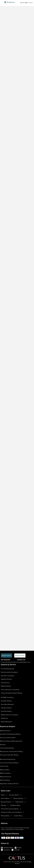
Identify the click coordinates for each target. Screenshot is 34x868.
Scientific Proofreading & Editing (10, 734)
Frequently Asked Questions (9, 662)
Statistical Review (6, 679)
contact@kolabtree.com (24, 662)
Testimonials (19, 802)
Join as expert (24, 3)
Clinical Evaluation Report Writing (12, 693)
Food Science (5, 683)
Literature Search (6, 708)
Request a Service (6, 655)
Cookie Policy (18, 816)
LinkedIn (16, 850)
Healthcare (4, 718)
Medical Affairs (5, 770)
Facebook (5, 850)
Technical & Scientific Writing (9, 755)
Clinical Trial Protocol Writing (9, 763)
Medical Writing (6, 686)
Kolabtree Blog (15, 805)
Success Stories (14, 795)
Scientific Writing (6, 701)
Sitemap (3, 805)
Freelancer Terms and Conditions (11, 812)
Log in (31, 3)
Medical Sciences (6, 777)
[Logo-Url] (10, 2)
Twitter (18, 848)
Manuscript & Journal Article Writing (11, 751)
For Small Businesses (8, 669)
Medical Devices (5, 731)
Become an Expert (20, 655)
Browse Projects (6, 802)
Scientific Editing (6, 711)
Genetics (3, 745)
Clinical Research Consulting (10, 690)
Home (3, 795)
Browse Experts (18, 798)
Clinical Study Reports (7, 748)
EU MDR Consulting (7, 697)
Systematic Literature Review (9, 784)
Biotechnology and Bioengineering (11, 741)
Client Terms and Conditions (10, 809)
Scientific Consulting (7, 676)
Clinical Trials (4, 766)
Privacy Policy (5, 816)
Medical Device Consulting (9, 715)
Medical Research (7, 722)
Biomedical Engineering (8, 759)
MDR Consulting (5, 773)
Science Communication (8, 738)
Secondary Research (7, 704)
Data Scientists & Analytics (9, 672)
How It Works (5, 798)
